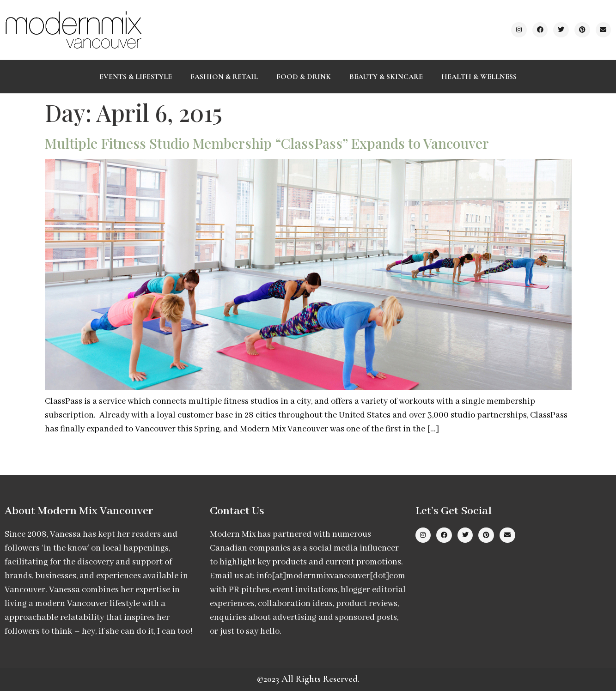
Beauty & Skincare (386, 77)
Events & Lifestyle (136, 77)
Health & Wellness (479, 77)
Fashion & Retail (224, 77)
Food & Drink (304, 77)
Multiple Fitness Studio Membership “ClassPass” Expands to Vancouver (267, 143)
